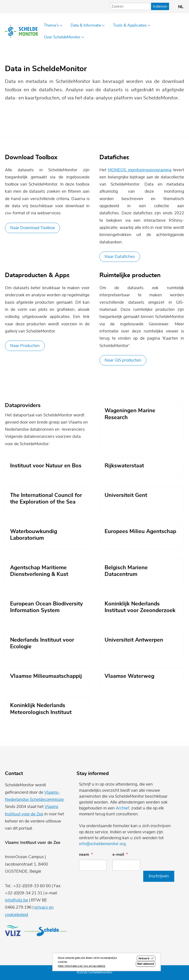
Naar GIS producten (123, 360)
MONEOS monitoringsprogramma (140, 170)
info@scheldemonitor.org (102, 844)
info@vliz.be (16, 900)
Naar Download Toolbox (32, 228)
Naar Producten (25, 346)
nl (181, 7)
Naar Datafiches (120, 257)
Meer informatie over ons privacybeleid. (82, 967)
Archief (122, 808)
